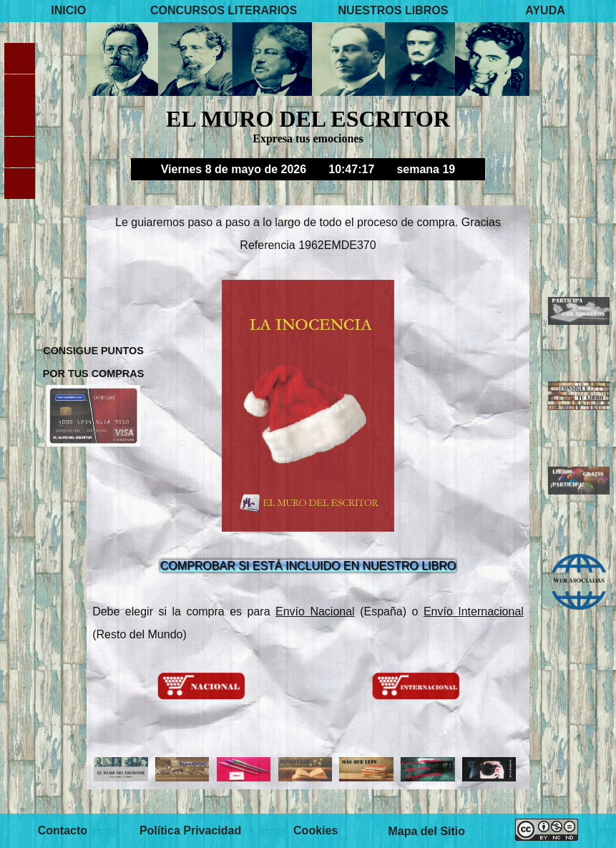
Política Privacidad (190, 830)
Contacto (63, 830)
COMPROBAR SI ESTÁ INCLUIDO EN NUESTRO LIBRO (308, 566)
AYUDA (545, 10)
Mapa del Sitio (426, 830)
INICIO (68, 10)
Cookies (316, 830)
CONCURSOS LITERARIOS (224, 10)
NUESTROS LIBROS (393, 10)
